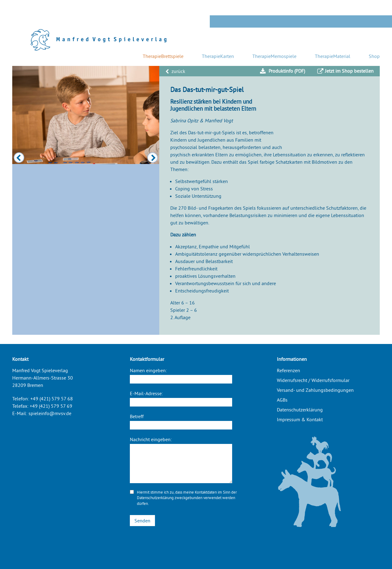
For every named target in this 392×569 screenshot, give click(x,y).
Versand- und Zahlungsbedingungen (315, 390)
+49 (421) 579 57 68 (52, 399)
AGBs (282, 400)
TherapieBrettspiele (163, 56)
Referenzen (288, 370)
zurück (175, 71)
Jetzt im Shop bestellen (345, 71)
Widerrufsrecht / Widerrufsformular (313, 380)
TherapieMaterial (333, 56)
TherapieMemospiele (274, 56)
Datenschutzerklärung (155, 498)
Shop (374, 56)
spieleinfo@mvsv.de (50, 413)
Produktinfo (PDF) (283, 71)
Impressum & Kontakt (300, 419)
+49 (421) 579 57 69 (51, 406)
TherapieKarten (218, 56)
